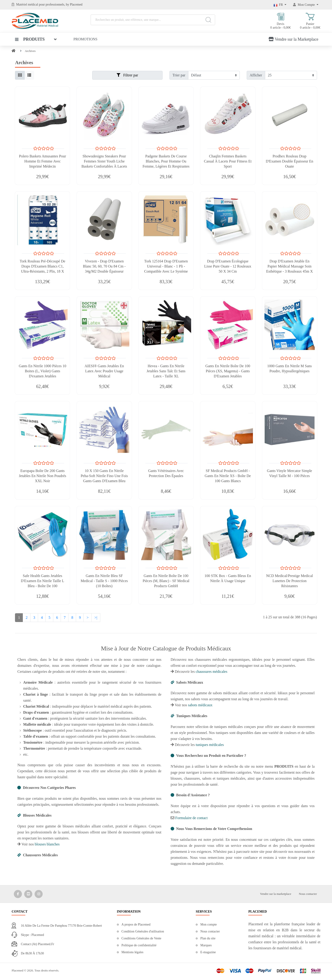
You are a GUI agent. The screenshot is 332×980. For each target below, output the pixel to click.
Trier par (179, 75)
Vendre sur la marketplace (276, 894)
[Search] (208, 20)
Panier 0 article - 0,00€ (310, 21)
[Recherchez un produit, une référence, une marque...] (153, 20)
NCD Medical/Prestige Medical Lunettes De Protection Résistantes (289, 581)
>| (96, 618)
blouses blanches (47, 844)
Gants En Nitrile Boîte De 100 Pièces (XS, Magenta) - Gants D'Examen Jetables (228, 371)
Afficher (256, 75)
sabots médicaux (200, 705)
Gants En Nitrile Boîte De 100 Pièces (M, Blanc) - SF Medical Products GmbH (166, 581)
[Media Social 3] (39, 894)
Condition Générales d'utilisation (143, 931)
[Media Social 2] (28, 894)
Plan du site (208, 938)
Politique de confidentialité (139, 945)
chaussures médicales (212, 672)
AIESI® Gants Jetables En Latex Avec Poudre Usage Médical (104, 371)
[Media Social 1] (18, 894)
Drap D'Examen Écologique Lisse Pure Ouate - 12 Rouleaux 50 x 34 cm (228, 266)
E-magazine (208, 952)
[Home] (13, 51)
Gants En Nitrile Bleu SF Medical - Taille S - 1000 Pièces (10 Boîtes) (104, 581)
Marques (206, 945)
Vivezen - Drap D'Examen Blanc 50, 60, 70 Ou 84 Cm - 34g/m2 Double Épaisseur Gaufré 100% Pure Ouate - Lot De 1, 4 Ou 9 (104, 271)
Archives (30, 51)
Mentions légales (132, 952)
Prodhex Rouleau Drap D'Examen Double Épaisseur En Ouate (290, 161)
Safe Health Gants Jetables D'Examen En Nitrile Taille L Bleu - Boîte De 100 (42, 581)
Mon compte (209, 924)
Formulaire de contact (191, 818)
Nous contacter (308, 894)
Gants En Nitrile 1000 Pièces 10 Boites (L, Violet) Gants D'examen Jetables (42, 371)
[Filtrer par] (214, 75)
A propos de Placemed (136, 924)
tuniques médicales (210, 745)
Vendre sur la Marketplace (293, 39)
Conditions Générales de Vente (141, 938)
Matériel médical (27, 5)
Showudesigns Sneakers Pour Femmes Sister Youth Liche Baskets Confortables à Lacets (104, 161)
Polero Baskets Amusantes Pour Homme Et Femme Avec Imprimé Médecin (42, 161)
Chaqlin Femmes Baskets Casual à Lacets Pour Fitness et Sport (228, 161)
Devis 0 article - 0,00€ (280, 21)
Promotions (85, 39)
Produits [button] (30, 39)
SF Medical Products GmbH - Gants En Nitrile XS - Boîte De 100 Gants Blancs (228, 476)
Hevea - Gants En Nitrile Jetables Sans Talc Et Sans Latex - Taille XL (166, 371)
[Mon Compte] (306, 5)
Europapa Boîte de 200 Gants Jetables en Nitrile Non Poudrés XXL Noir (43, 476)
